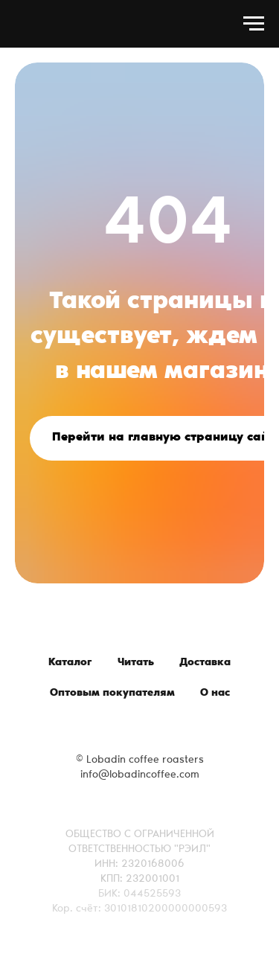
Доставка (205, 663)
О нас (215, 694)
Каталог (70, 663)
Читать (136, 663)
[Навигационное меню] (254, 24)
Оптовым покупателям (112, 694)
